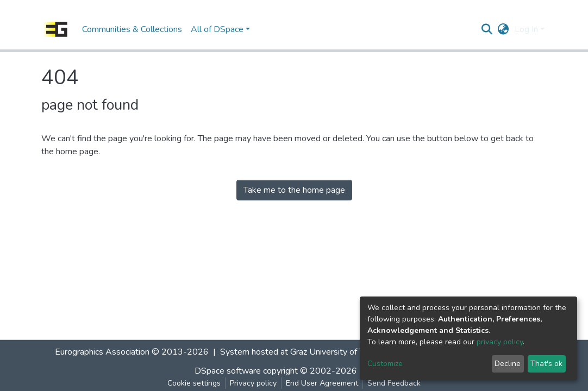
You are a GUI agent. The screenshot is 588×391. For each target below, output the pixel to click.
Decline (508, 364)
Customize (385, 364)
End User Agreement (322, 383)
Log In (526, 29)
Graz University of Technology (346, 352)
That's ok (546, 364)
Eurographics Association (102, 352)
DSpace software (228, 371)
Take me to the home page (294, 190)
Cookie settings (194, 383)
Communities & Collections (132, 29)
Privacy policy (253, 383)
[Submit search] (487, 29)
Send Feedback (394, 383)
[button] (503, 29)
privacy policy (500, 342)
